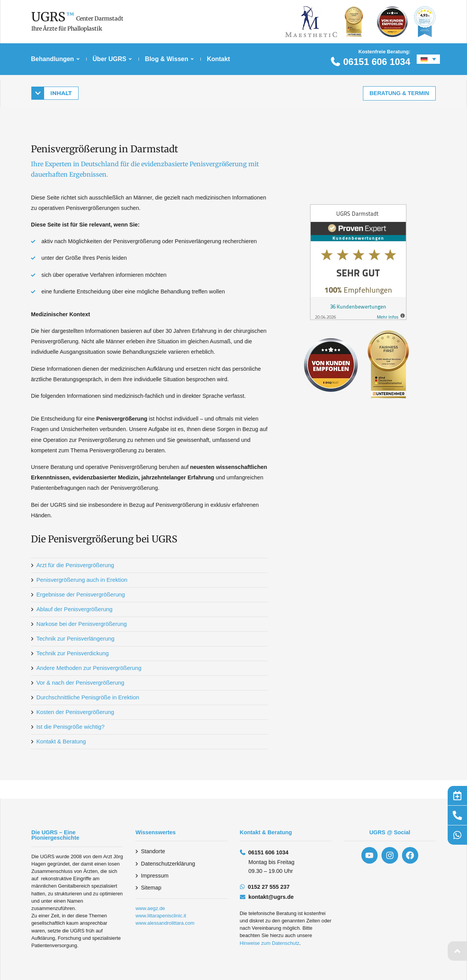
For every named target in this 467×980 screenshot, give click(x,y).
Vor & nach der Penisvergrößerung (79, 683)
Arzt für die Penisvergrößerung (74, 565)
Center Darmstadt (100, 19)
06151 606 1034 (377, 62)
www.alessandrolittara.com (165, 923)
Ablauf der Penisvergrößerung (74, 609)
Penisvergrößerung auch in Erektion (81, 580)
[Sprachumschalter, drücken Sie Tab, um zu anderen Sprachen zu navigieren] (428, 59)
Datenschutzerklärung (168, 864)
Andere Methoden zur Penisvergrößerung (88, 668)
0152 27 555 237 (269, 887)
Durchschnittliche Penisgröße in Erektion (86, 697)
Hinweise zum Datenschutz (270, 943)
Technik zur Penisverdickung (72, 653)
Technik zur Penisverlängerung (74, 639)
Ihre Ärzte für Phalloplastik (67, 29)
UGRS (48, 17)
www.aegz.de (150, 908)
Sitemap (151, 888)
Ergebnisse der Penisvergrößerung (80, 595)
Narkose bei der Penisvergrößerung (80, 624)
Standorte (153, 851)
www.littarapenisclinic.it (161, 916)
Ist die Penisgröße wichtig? (70, 727)
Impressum (155, 876)
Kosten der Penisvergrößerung (74, 712)
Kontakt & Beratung (61, 741)
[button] (55, 93)
